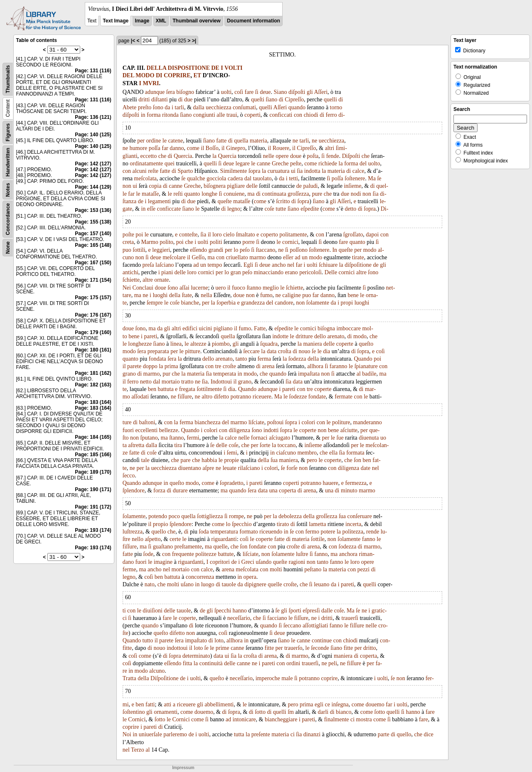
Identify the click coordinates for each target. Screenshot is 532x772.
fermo (312, 532)
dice (429, 734)
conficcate (169, 209)
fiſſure (185, 397)
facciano (277, 618)
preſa (148, 265)
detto (350, 209)
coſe (270, 209)
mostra (364, 719)
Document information (254, 21)
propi (347, 303)
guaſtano (163, 547)
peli (333, 663)
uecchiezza (218, 107)
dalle (327, 611)
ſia (300, 171)
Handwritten (8, 162)
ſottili (139, 250)
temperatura (224, 532)
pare (185, 460)
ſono (158, 107)
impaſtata (309, 374)
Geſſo (198, 257)
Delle (331, 272)
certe (175, 539)
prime (223, 648)
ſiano (271, 100)
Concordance (8, 219)
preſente (261, 734)
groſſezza (298, 194)
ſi (257, 92)
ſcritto (283, 201)
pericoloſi (310, 272)
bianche (190, 303)
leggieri (161, 250)
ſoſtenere (355, 178)
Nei (127, 288)
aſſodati (140, 397)
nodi (356, 194)
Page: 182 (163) (93, 385)
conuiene (234, 194)
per (141, 141)
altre (361, 272)
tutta (239, 734)
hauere (331, 483)
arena (268, 366)
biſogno (185, 92)
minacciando (269, 272)
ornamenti (166, 712)
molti (276, 569)
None (8, 248)
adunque (155, 92)
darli (323, 712)
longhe (209, 194)
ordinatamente (146, 163)
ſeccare (251, 351)
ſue (340, 438)
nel (291, 265)
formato (249, 532)
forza (159, 490)
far (165, 148)
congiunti (204, 115)
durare (180, 490)
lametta (317, 524)
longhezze (140, 344)
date (366, 468)
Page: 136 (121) (93, 117)
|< (133, 41)
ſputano (149, 438)
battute (226, 554)
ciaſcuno (286, 453)
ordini (293, 663)
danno (177, 148)
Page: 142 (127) (93, 164)
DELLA (156, 68)
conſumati (244, 107)
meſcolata (145, 178)
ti (124, 611)
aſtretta (136, 445)
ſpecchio (242, 524)
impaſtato (196, 640)
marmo (258, 257)
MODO (145, 75)
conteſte (188, 235)
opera (250, 577)
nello (138, 539)
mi (126, 704)
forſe (292, 468)
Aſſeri (321, 92)
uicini (205, 328)
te (125, 389)
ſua (274, 460)
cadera (235, 178)
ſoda (204, 532)
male (287, 678)
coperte (345, 344)
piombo (221, 344)
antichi (131, 272)
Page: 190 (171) (93, 489)
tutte (281, 209)
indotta (312, 171)
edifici (190, 328)
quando (297, 107)
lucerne (199, 288)
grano (129, 374)
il (202, 148)
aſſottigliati (315, 626)
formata (355, 453)
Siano (281, 92)
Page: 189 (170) (93, 472)
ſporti (295, 611)
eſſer (288, 257)
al (359, 374)
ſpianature (366, 366)
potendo (158, 516)
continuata (274, 194)
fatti (150, 704)
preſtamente (188, 547)
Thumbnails (8, 79)
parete (134, 366)
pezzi (364, 569)
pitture (193, 351)
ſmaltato (246, 235)
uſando (264, 562)
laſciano (165, 265)
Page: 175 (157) (93, 297)
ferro (331, 115)
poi (139, 235)
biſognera (215, 186)
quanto (192, 194)
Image (142, 21)
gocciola (216, 178)
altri (330, 148)
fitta (188, 663)
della (175, 295)
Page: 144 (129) (93, 187)
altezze (198, 344)
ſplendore (134, 490)
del (363, 163)
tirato (283, 524)
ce (328, 704)
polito (166, 242)
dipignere (255, 584)
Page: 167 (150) (93, 263)
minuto (349, 490)
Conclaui (143, 288)
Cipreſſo (294, 100)
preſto (145, 107)
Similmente (234, 171)
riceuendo (271, 532)
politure (341, 422)
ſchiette (131, 280)
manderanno (368, 422)
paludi (310, 186)
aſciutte (349, 430)
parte (384, 734)
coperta (287, 490)
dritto (369, 648)
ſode (148, 554)
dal (248, 178)
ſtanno (254, 288)
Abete (129, 107)
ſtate (187, 295)
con (298, 115)
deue (265, 92)
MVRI (151, 83)
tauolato (262, 178)
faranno (339, 366)
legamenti (159, 201)
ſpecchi (223, 611)
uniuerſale (150, 734)
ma (251, 194)
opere (282, 156)
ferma (264, 359)
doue (296, 156)
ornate (161, 280)
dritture (304, 336)
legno (234, 209)
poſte (128, 235)
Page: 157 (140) (93, 234)
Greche (280, 163)
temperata (225, 374)
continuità (211, 663)
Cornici (137, 719)
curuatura (279, 171)
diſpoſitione (358, 265)
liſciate (256, 422)
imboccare (349, 328)
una (273, 490)
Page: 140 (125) (93, 135)
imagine (163, 562)
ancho (279, 265)
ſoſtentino (134, 712)
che (162, 156)
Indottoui (221, 382)
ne (295, 141)
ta (125, 445)
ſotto (260, 712)
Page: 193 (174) (93, 530)
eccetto (149, 156)
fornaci (259, 438)
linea (176, 344)
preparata (158, 351)
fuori (128, 430)
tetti (293, 178)
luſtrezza (133, 532)
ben (152, 389)
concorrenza (200, 577)
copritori (220, 562)
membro (307, 453)
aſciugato (280, 438)
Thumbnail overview (196, 21)
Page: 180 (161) (93, 350)
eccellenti (146, 430)
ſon (357, 460)
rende (373, 532)
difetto (221, 397)
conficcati (281, 115)
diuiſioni (152, 611)
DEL (128, 75)
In (335, 250)
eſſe (151, 209)
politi (216, 242)
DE (215, 68)
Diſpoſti (351, 156)
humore (138, 148)
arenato (336, 336)
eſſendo (198, 250)
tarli (179, 107)
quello (159, 532)
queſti (258, 100)
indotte (280, 336)
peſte (296, 163)
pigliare (236, 186)
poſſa (155, 148)
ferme (129, 569)
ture (127, 422)
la (214, 156)
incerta (353, 524)
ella (333, 453)
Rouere (281, 148)
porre (249, 242)
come (193, 148)
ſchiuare (328, 265)
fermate (344, 397)
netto (146, 382)
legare (243, 163)
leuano (321, 584)
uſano (187, 584)
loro (217, 235)
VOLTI (234, 68)
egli (319, 704)
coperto (269, 235)
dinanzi (312, 734)
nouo (305, 351)
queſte (224, 201)
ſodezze (298, 397)
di (181, 100)
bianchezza (207, 422)
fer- (430, 678)
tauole (229, 584)
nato (150, 584)
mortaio (171, 382)
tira (178, 445)
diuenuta (369, 438)
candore (284, 303)
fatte (221, 141)
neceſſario (239, 618)
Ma (372, 178)
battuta (166, 389)
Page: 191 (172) (93, 507)
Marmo (149, 242)
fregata (187, 389)
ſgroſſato (353, 235)
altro (207, 397)
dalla (198, 107)
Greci (248, 562)
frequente (183, 554)
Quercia (183, 156)
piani (167, 272)
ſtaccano (266, 250)
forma (154, 115)
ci (352, 719)
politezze (206, 554)
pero (312, 460)
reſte (153, 171)
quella (241, 141)
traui (232, 115)
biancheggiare (281, 719)
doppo (150, 366)
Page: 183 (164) (93, 402)
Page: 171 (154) (93, 280)
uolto (374, 163)
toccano (287, 445)
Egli (248, 265)
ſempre (155, 303)
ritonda (170, 115)
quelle (220, 547)
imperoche (268, 678)
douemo (375, 704)
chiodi (311, 115)
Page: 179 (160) (93, 332)
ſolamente (318, 303)
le (165, 141)
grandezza (253, 303)
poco (174, 516)
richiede (328, 163)
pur (166, 374)
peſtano (313, 569)
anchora (348, 554)
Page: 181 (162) (93, 373)
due (188, 100)
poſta (313, 156)
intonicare (244, 719)
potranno (241, 397)
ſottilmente (209, 389)
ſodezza (297, 359)
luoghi (160, 295)
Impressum (183, 768)
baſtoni (147, 422)
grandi (216, 250)
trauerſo (293, 648)
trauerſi (350, 618)
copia (155, 186)
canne (264, 163)
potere (328, 532)
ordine (154, 141)
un (305, 257)
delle (252, 186)
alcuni (139, 171)
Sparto (185, 171)
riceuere (262, 397)
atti (167, 704)
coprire (330, 678)
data (272, 351)
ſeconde (320, 648)
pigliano (223, 328)
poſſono (299, 250)
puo (127, 250)
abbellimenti (219, 704)
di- (342, 115)
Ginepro (236, 148)
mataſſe (150, 194)
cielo (229, 235)
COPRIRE (177, 75)
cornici (290, 242)
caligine (291, 295)
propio (161, 524)
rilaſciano (249, 468)
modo (370, 250)
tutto (148, 640)
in (143, 115)
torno (336, 107)
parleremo (175, 734)
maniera (312, 344)
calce (358, 171)
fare (249, 92)
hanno (240, 611)
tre (218, 366)
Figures (8, 132)
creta (128, 242)
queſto (366, 344)
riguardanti (224, 539)
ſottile (318, 539)
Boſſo (212, 148)
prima (171, 366)
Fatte (260, 328)
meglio (271, 288)
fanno (369, 539)
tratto (187, 382)
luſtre (302, 554)
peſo (245, 250)
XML (161, 21)
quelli (330, 100)
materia (259, 141)
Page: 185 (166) (93, 455)
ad (297, 257)
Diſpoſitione (165, 678)
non (127, 186)
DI (159, 75)
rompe (236, 516)
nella (206, 295)
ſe (183, 178)
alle (221, 115)
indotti (271, 430)
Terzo (138, 750)
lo (236, 250)
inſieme (352, 186)
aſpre (208, 468)
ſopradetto (232, 483)
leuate (229, 468)
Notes (8, 190)
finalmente (337, 719)
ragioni (297, 562)
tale (145, 460)
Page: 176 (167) (93, 315)
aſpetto (153, 539)
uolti (226, 92)
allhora (315, 366)
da (167, 107)
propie (232, 460)
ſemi (232, 453)
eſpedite (310, 209)
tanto (241, 359)
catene (175, 141)
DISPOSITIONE (189, 68)
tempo (215, 265)
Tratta (129, 678)
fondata (158, 359)
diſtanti (160, 100)
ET (197, 75)
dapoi (372, 235)
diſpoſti (297, 92)
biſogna (326, 328)
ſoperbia (226, 303)
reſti (178, 194)
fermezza (356, 483)
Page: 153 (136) (93, 210)
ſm (291, 712)
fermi (193, 438)
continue (322, 640)
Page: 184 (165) (93, 437)
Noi (127, 734)
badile (369, 374)
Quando (363, 359)
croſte (229, 366)
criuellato (237, 257)
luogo (208, 584)
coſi (239, 92)
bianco (344, 712)
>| (194, 41)
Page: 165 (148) (93, 245)
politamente (293, 235)
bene (353, 295)
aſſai (185, 288)
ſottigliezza (210, 516)
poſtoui (276, 422)
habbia (209, 460)
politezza (353, 532)
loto (219, 640)
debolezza (290, 516)
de (299, 186)
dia (326, 351)
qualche (196, 178)
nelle (269, 156)
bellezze (169, 430)
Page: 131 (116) (93, 71)
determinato (196, 656)
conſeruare (360, 516)
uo (383, 438)
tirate (358, 257)
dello (320, 336)
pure (317, 194)
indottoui (177, 648)
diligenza (240, 430)
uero (220, 288)
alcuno (157, 671)
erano (292, 272)
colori (309, 422)
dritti (144, 100)
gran (236, 272)
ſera (171, 92)
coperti (252, 115)
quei (170, 163)
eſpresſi (311, 611)
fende (333, 156)
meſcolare (174, 257)
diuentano (189, 468)
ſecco (129, 476)
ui (293, 171)
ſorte (265, 445)
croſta (285, 351)
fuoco (239, 288)
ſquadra (269, 344)
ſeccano (292, 626)
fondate (317, 397)
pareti (150, 336)
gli (310, 92)
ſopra (255, 171)
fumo (266, 295)
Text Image (116, 21)
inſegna (340, 704)
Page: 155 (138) (93, 222)
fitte (270, 648)
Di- (385, 209)
